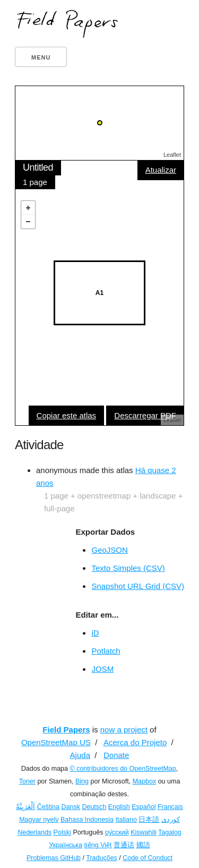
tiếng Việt (98, 845)
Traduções (102, 858)
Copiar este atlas (67, 415)
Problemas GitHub (54, 858)
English (119, 807)
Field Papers (66, 730)
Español (144, 807)
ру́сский (117, 832)
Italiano (126, 820)
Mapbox (144, 781)
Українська (66, 845)
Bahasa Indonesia (87, 820)
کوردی (171, 820)
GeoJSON (109, 550)
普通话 (124, 845)
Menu (41, 57)
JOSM (102, 669)
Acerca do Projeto (135, 742)
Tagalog (170, 832)
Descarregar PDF (145, 415)
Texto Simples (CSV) (128, 568)
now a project (124, 730)
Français (170, 807)
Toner (27, 781)
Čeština (48, 807)
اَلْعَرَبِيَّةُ (25, 807)
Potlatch (106, 651)
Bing (82, 781)
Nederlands (34, 832)
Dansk (71, 807)
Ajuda (80, 755)
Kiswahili (144, 832)
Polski (62, 832)
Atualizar (161, 170)
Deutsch (94, 807)
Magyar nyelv (39, 820)
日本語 (149, 820)
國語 (143, 845)
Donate (116, 755)
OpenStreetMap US (56, 742)
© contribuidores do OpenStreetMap (123, 769)
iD (95, 633)
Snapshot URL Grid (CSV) (138, 586)
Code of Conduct (148, 858)
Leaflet (172, 155)
